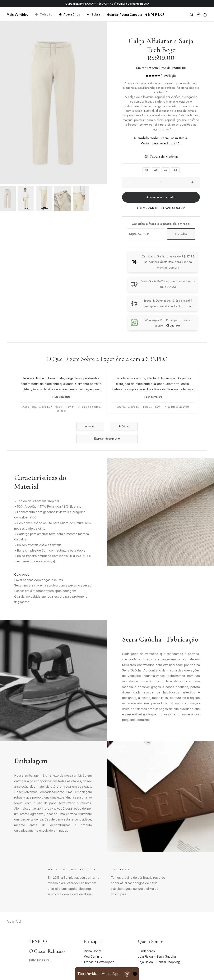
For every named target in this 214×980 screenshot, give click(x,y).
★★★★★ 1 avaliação (161, 76)
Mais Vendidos (18, 15)
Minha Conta (93, 951)
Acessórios (72, 14)
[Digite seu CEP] (145, 234)
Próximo (124, 426)
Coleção (46, 14)
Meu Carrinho (93, 957)
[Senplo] (154, 14)
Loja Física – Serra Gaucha (157, 957)
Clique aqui (174, 325)
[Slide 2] (26, 199)
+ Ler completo (61, 397)
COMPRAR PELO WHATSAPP (161, 208)
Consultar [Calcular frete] (181, 234)
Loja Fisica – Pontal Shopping (159, 962)
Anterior (90, 426)
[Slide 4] (63, 199)
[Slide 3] (44, 199)
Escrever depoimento (107, 439)
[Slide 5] (81, 199)
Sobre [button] (96, 14)
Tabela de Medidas (161, 156)
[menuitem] (19, 15)
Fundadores (146, 951)
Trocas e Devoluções (99, 962)
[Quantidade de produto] (161, 183)
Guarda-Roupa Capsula (125, 15)
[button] (192, 14)
